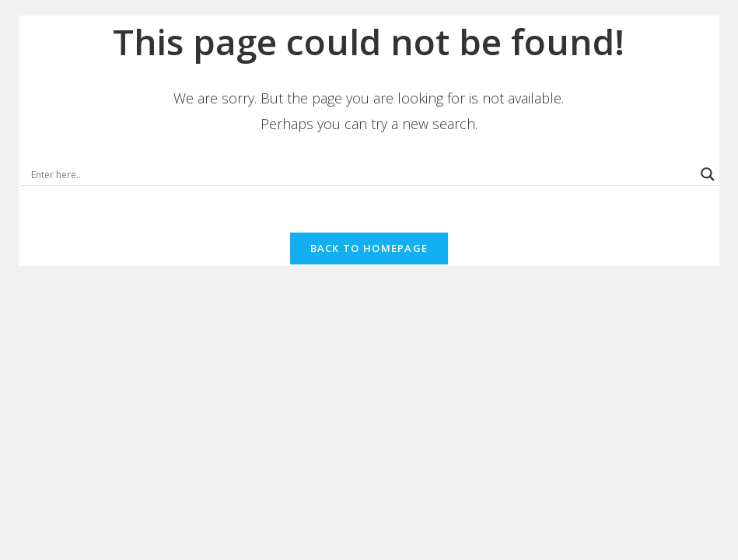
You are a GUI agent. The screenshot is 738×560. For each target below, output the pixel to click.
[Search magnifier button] (708, 174)
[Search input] (362, 174)
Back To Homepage (369, 248)
